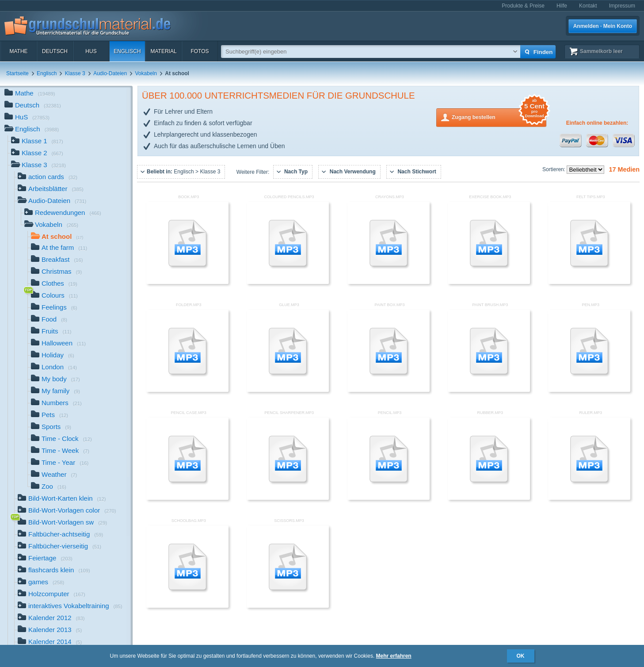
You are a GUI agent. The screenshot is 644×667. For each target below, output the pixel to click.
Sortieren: (554, 169)
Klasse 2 (37, 154)
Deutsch (55, 51)
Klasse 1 (37, 142)
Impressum (622, 6)
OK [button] (521, 656)
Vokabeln (146, 73)
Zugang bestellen (499, 117)
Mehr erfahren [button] (394, 656)
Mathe (18, 51)
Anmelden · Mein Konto (603, 26)
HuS (91, 51)
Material (163, 51)
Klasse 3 (75, 73)
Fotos (200, 51)
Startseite (17, 73)
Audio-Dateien (110, 73)
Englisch (127, 51)
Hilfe (562, 6)
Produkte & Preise (523, 6)
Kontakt (588, 6)
